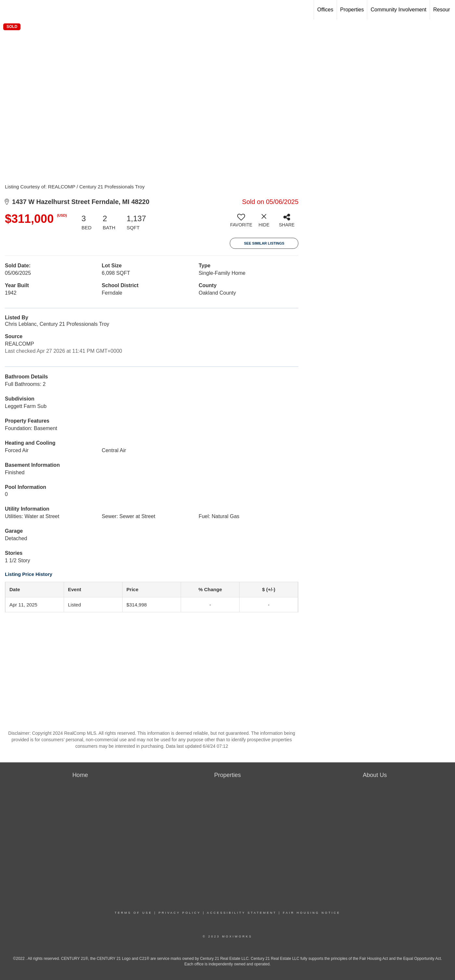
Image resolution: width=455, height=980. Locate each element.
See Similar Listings (264, 243)
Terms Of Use (134, 913)
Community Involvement (398, 10)
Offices (325, 10)
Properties (352, 10)
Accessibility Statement (242, 913)
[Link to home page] (8, 10)
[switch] (241, 223)
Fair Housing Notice (312, 913)
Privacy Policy (180, 913)
